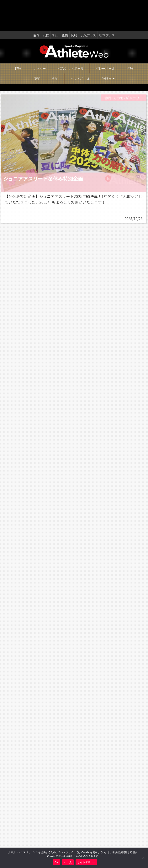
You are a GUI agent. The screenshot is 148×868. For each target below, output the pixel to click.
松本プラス (107, 4)
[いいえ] (143, 858)
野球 (18, 37)
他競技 (106, 48)
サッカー (39, 37)
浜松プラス (88, 4)
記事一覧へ (74, 824)
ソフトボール (80, 48)
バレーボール (105, 37)
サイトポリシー (86, 862)
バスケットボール (71, 37)
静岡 (36, 4)
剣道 (55, 48)
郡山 (55, 4)
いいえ (68, 862)
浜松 (46, 4)
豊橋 (65, 4)
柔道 (37, 48)
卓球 (130, 37)
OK (56, 862)
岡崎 (74, 4)
